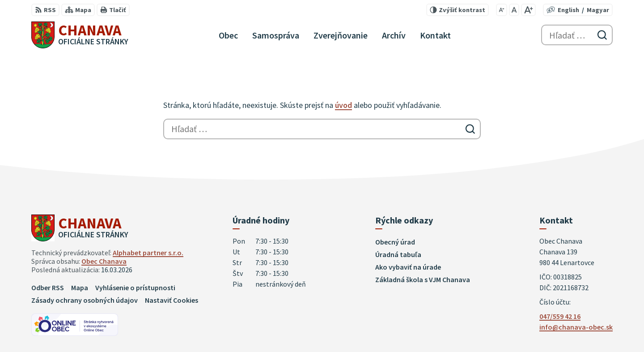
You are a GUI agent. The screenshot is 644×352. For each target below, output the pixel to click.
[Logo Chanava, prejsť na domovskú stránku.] (80, 35)
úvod (343, 105)
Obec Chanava (104, 261)
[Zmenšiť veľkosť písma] (502, 10)
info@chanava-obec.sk (576, 327)
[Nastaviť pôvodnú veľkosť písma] (514, 10)
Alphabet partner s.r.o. (148, 253)
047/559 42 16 (560, 316)
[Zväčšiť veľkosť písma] (528, 10)
